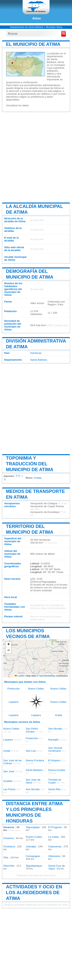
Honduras (36, 353)
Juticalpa (31, 846)
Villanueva (54, 856)
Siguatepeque (34, 866)
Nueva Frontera (35, 760)
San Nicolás (55, 729)
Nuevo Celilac (36, 689)
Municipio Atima (54, 27)
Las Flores (9, 789)
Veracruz (9, 827)
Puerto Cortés (34, 837)
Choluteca (9, 846)
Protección (13, 689)
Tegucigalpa (33, 827)
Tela (6, 857)
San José (9, 771)
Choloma (8, 838)
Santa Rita (54, 789)
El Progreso (55, 827)
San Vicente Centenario (55, 749)
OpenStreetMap (47, 676)
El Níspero (54, 760)
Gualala (8, 781)
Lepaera (14, 702)
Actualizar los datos (17, 105)
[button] (8, 645)
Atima (36, 18)
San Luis (31, 751)
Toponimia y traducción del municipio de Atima (30, 464)
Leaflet (19, 676)
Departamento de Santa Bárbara (27, 27)
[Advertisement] (36, 157)
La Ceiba (53, 837)
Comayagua (33, 856)
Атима (38, 478)
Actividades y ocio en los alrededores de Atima (34, 892)
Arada (58, 715)
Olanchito (9, 866)
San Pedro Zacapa (32, 730)
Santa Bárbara (39, 360)
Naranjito (53, 740)
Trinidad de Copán (55, 781)
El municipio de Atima (33, 44)
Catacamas (55, 846)
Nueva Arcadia (57, 770)
